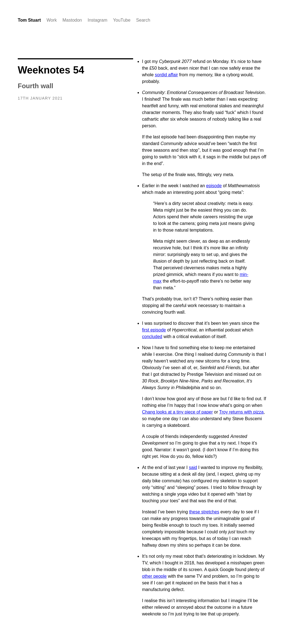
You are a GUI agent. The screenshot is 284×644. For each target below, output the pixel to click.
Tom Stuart (29, 20)
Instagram (97, 20)
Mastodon (72, 20)
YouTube (122, 20)
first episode (154, 330)
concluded (152, 337)
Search (143, 20)
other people (154, 576)
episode (214, 186)
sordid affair (166, 75)
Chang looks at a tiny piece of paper (177, 412)
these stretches (204, 512)
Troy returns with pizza (241, 412)
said (193, 467)
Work (52, 20)
